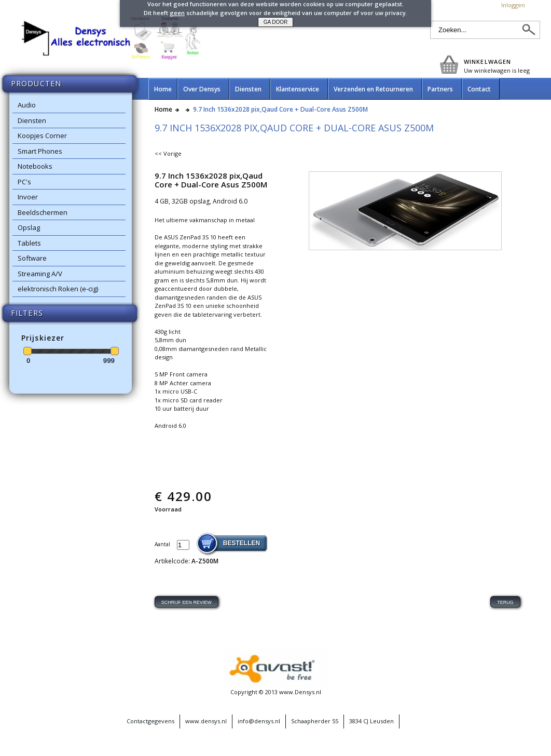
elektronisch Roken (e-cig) (58, 289)
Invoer (28, 197)
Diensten (32, 120)
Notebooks (35, 166)
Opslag (29, 227)
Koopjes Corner (42, 136)
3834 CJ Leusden (371, 721)
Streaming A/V (40, 274)
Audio (27, 105)
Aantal (163, 544)
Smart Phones (40, 151)
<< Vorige (168, 153)
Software (32, 258)
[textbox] (476, 30)
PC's (24, 182)
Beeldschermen (43, 212)
